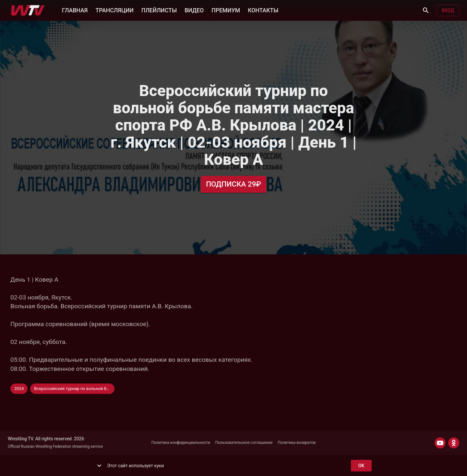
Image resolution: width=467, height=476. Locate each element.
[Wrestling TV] (28, 10)
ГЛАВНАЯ (75, 10)
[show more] (99, 466)
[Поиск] (426, 10)
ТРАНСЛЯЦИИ (114, 10)
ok (361, 466)
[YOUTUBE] (440, 443)
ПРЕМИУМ (226, 10)
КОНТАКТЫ (263, 10)
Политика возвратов (297, 443)
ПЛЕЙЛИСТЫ (159, 10)
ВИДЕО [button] (194, 10)
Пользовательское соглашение (244, 443)
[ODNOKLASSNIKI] (454, 443)
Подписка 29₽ (233, 184)
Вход (448, 11)
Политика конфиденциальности (181, 443)
